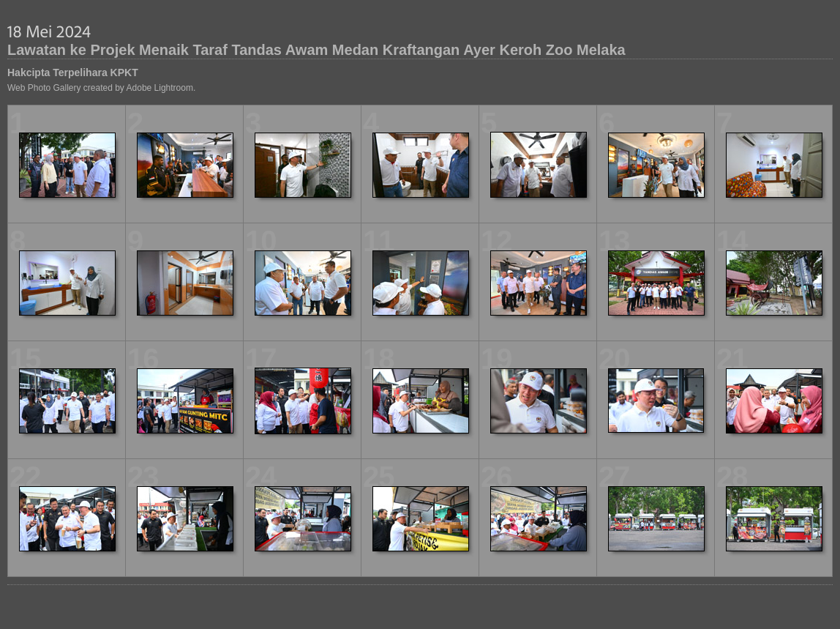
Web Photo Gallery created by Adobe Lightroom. (101, 88)
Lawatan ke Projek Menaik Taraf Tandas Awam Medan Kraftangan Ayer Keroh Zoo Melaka (316, 50)
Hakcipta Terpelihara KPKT (73, 72)
